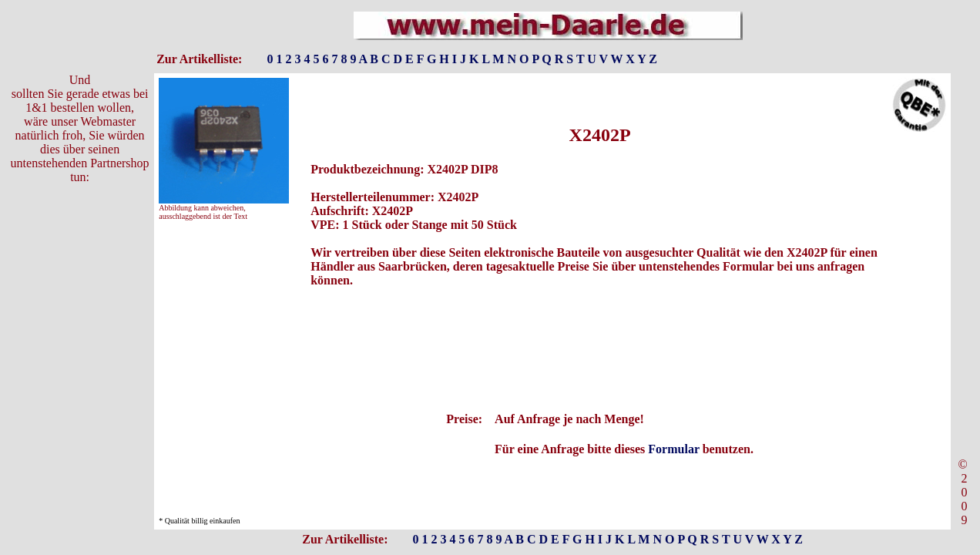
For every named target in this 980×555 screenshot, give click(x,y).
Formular (673, 449)
